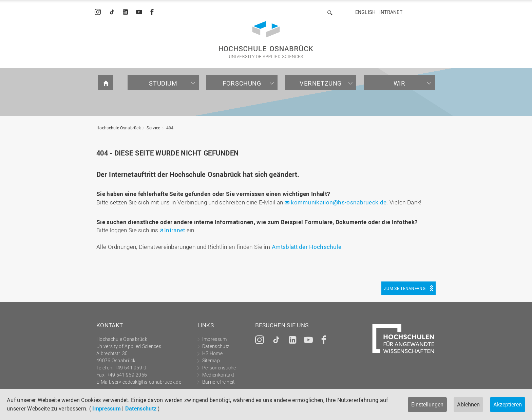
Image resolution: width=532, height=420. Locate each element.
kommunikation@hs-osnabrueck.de (339, 202)
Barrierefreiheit (218, 382)
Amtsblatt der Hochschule (307, 247)
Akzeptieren (508, 404)
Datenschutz (141, 408)
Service (153, 128)
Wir (400, 83)
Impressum (107, 408)
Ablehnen (468, 404)
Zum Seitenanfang (405, 288)
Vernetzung (321, 83)
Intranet (391, 12)
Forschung (242, 83)
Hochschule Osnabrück (119, 128)
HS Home (212, 353)
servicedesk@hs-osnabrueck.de (146, 382)
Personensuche (219, 368)
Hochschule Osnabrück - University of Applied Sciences (266, 40)
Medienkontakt (218, 375)
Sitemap (211, 360)
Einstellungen (427, 404)
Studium (163, 83)
